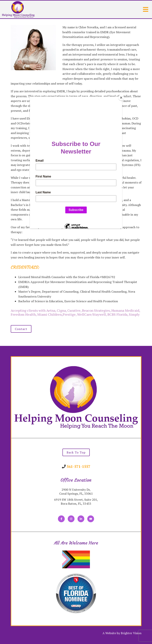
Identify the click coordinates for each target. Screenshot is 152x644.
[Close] (121, 98)
